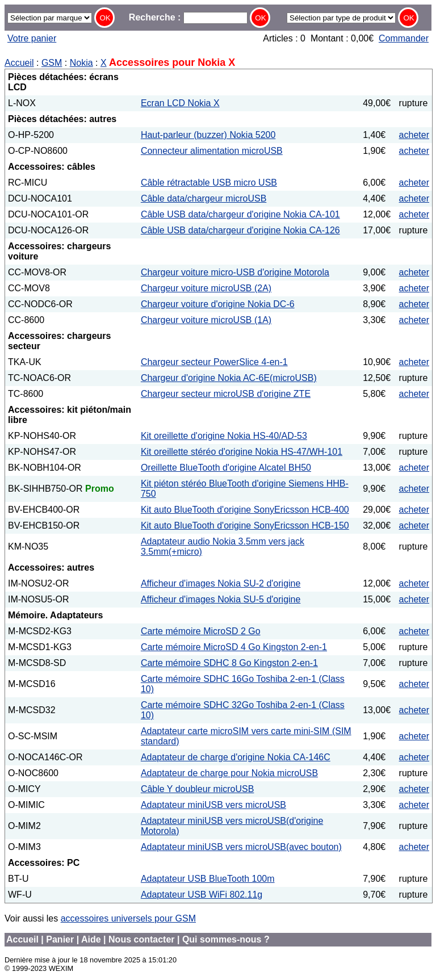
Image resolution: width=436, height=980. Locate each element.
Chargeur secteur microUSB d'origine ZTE (226, 394)
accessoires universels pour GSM (128, 918)
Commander (404, 38)
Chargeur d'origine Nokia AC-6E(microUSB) (229, 378)
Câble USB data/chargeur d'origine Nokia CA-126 (240, 230)
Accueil (19, 63)
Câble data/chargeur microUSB (204, 198)
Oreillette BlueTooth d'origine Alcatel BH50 (226, 468)
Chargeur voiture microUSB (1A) (206, 320)
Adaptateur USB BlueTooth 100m (208, 879)
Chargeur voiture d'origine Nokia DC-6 (218, 304)
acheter (414, 135)
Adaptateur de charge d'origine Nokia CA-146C (236, 757)
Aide (91, 939)
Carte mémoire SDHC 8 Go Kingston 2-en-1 (229, 663)
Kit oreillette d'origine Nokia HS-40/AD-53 (224, 436)
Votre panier (32, 38)
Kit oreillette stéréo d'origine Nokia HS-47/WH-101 (242, 452)
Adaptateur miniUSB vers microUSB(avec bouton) (241, 847)
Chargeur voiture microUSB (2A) (206, 288)
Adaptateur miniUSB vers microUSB (213, 805)
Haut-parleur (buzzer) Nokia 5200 (208, 135)
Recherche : (188, 17)
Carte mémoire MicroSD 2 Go (201, 631)
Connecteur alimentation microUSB (212, 151)
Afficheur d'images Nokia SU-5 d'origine (221, 599)
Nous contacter (141, 939)
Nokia (81, 63)
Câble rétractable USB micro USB (209, 183)
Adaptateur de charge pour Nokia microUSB (229, 773)
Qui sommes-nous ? (226, 939)
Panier (60, 939)
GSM (52, 63)
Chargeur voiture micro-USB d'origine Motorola (235, 272)
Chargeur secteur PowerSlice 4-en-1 (214, 362)
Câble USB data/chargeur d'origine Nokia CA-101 (240, 214)
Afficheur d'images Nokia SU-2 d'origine (221, 583)
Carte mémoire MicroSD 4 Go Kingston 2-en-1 (234, 647)
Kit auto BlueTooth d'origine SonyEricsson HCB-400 (245, 510)
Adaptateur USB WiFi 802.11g (202, 895)
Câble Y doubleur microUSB (198, 789)
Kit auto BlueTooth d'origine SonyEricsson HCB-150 (245, 525)
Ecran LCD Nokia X (180, 103)
